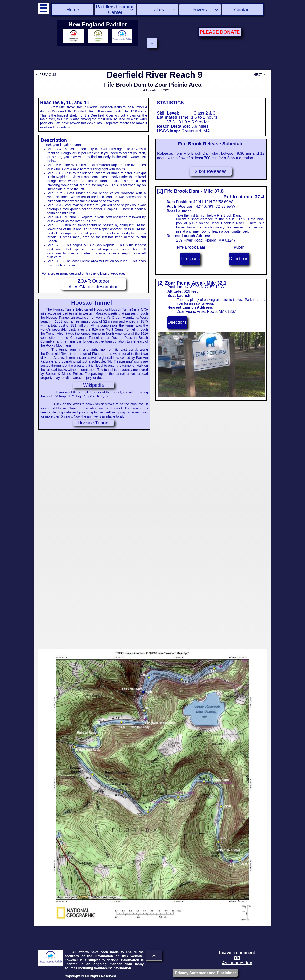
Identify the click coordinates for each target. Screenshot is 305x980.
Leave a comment (237, 953)
